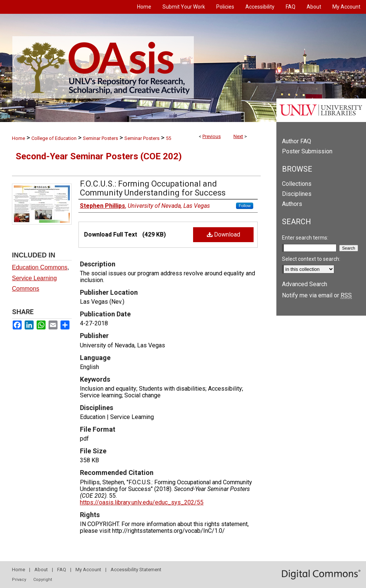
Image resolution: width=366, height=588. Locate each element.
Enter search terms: (305, 238)
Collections (297, 184)
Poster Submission (307, 151)
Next (238, 136)
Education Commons (40, 267)
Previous (212, 136)
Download (224, 234)
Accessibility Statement (136, 570)
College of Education (54, 138)
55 (168, 138)
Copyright (43, 580)
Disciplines (297, 194)
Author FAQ (297, 141)
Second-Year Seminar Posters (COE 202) (99, 156)
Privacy (19, 580)
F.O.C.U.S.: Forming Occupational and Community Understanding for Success (153, 188)
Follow (245, 206)
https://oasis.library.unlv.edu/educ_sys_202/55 (142, 502)
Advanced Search (305, 284)
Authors (292, 204)
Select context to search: (311, 259)
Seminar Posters (100, 138)
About (41, 570)
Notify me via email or (317, 295)
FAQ (62, 570)
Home (18, 138)
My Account (88, 570)
